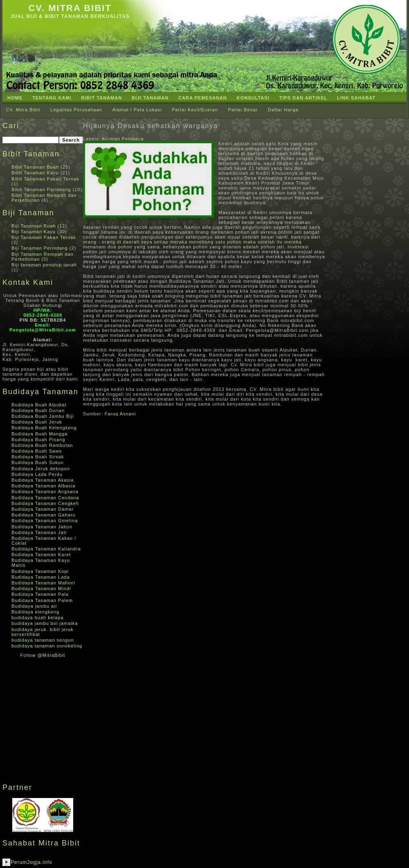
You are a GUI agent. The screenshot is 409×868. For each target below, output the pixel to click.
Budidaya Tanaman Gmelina (45, 521)
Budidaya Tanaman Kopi (40, 571)
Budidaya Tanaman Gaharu (44, 515)
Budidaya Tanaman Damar (43, 509)
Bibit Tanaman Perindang (41, 189)
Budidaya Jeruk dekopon (41, 469)
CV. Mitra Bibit (70, 8)
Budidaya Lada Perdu (37, 474)
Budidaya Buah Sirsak (38, 457)
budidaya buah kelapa (38, 618)
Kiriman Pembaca (123, 139)
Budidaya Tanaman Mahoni (43, 583)
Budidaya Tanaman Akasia (43, 480)
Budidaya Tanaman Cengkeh (45, 503)
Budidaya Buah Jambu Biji (43, 416)
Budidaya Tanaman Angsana (45, 491)
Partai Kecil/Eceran (195, 110)
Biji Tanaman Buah (34, 226)
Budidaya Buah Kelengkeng (44, 428)
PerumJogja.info (31, 862)
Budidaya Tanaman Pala (40, 594)
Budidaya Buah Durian (38, 410)
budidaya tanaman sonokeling (47, 646)
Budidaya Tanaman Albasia (44, 486)
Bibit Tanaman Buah (35, 167)
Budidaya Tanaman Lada (41, 577)
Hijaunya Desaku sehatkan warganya (151, 126)
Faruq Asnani (120, 414)
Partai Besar (243, 110)
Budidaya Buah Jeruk (37, 422)
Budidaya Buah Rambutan (42, 445)
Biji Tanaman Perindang (40, 248)
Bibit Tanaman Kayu (35, 173)
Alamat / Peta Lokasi (137, 110)
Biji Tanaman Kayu (34, 232)
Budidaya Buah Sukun (38, 462)
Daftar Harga (283, 110)
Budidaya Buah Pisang (38, 440)
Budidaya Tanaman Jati (39, 532)
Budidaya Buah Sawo (37, 451)
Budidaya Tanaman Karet (41, 555)
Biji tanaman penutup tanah (44, 265)
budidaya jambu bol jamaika (45, 623)
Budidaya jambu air (34, 606)
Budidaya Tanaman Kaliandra (46, 549)
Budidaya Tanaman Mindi (41, 588)
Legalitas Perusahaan (76, 110)
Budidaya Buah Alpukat (39, 405)
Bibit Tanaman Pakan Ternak (45, 179)
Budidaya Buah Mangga (39, 434)
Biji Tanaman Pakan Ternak (44, 237)
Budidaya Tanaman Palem (42, 600)
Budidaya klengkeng (35, 612)
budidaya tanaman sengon (43, 640)
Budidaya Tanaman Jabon (42, 527)
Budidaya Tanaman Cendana (45, 498)
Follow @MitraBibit (43, 655)
